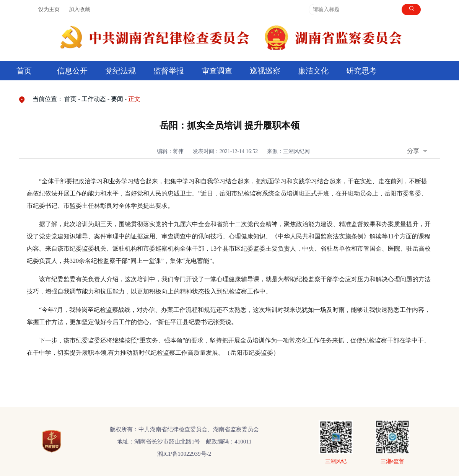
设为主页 (49, 9)
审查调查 (217, 71)
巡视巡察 (265, 71)
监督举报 (169, 71)
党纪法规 (120, 71)
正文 (134, 99)
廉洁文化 (313, 71)
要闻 (117, 99)
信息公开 (72, 71)
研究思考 (361, 71)
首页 (24, 71)
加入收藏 (80, 9)
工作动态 (94, 99)
